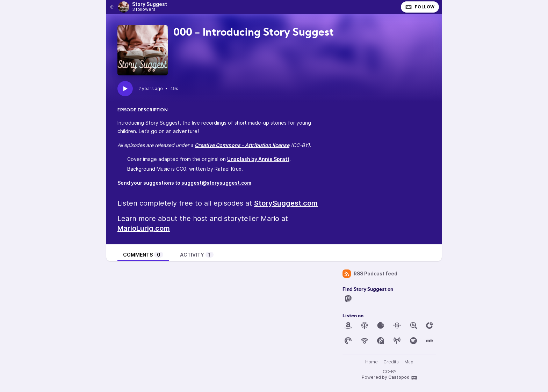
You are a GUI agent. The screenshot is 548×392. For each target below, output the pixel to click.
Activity (197, 255)
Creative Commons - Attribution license (242, 145)
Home (372, 362)
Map (409, 362)
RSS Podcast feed (370, 274)
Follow (420, 7)
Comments (143, 255)
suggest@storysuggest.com (216, 183)
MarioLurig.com (144, 228)
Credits (391, 362)
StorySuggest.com (286, 203)
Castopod (403, 378)
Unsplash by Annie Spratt (258, 159)
